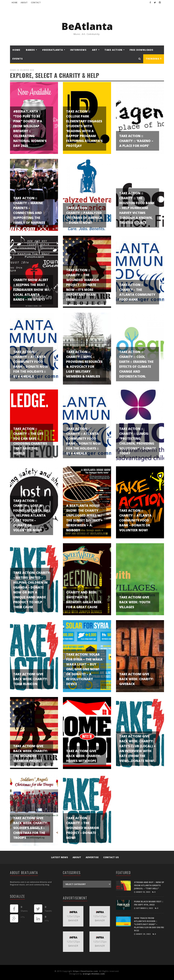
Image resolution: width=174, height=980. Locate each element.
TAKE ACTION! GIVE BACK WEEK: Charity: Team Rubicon (31, 679)
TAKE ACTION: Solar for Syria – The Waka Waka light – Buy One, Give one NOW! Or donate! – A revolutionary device (84, 669)
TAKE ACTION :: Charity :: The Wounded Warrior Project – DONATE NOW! (83, 828)
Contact (36, 3)
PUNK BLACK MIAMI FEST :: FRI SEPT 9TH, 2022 (149, 903)
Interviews (78, 50)
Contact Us (111, 857)
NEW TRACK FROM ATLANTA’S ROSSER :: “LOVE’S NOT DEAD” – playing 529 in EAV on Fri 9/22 (149, 924)
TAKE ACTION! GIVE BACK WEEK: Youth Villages (135, 602)
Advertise (92, 857)
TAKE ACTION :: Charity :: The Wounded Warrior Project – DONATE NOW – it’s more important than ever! (83, 285)
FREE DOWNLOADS (142, 50)
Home (14, 3)
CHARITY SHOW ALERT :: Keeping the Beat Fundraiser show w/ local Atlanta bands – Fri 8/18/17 (31, 290)
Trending (154, 59)
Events (18, 59)
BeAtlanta (87, 26)
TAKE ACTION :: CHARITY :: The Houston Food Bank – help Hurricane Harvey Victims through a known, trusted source (137, 208)
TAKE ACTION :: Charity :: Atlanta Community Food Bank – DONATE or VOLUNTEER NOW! (135, 520)
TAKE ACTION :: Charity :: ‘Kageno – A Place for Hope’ (136, 141)
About (24, 3)
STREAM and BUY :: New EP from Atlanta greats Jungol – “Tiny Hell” (149, 885)
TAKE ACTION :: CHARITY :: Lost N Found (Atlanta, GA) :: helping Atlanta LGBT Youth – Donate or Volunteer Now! (31, 515)
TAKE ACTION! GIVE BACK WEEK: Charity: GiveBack (137, 679)
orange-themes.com (94, 974)
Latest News (60, 857)
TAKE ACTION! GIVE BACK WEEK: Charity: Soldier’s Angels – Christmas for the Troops (31, 828)
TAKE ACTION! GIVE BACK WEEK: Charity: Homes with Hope (83, 756)
